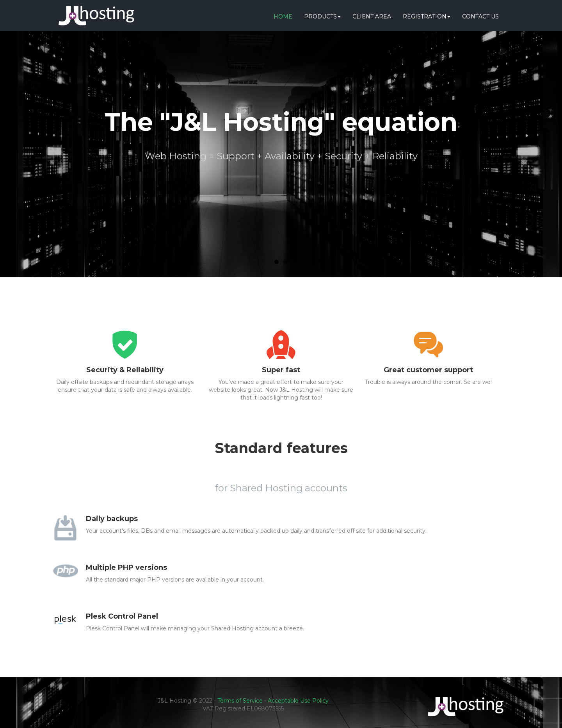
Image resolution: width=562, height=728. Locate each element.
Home (283, 16)
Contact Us (480, 16)
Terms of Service (240, 701)
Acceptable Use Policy (298, 701)
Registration (427, 16)
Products (322, 16)
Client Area (372, 16)
